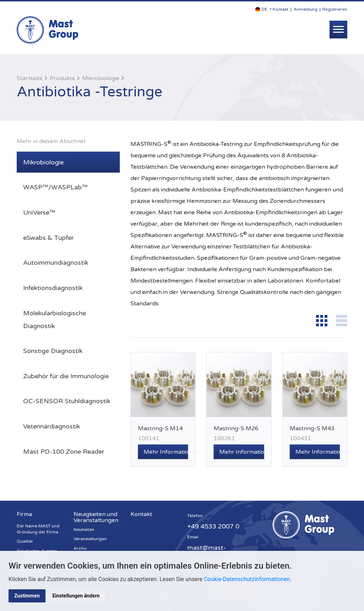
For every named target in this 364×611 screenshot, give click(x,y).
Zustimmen (27, 596)
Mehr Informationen (166, 452)
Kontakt (280, 9)
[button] (263, 9)
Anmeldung (306, 9)
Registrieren (335, 9)
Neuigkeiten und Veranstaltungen (96, 517)
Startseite (30, 78)
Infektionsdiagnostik (53, 288)
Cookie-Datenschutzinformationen (247, 579)
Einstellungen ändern (76, 596)
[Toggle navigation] (338, 30)
